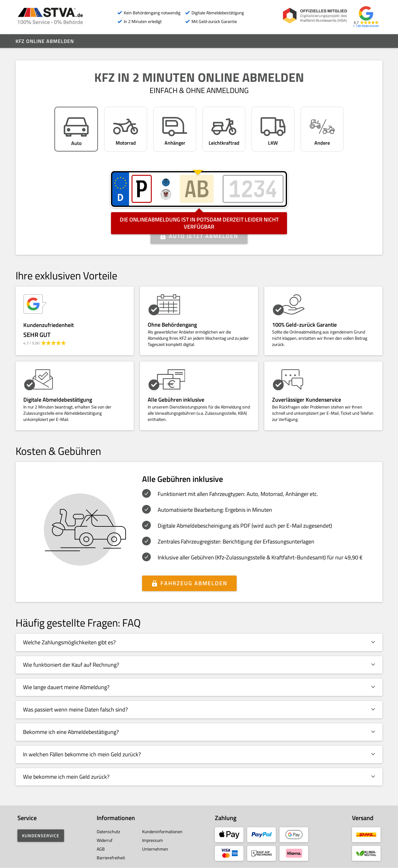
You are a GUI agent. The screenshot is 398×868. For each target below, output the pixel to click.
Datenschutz (108, 831)
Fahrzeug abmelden (194, 583)
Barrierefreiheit (111, 858)
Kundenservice (41, 835)
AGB (101, 849)
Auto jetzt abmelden (204, 236)
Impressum (153, 840)
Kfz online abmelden (45, 41)
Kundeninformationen (162, 831)
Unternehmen (155, 849)
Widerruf (105, 840)
